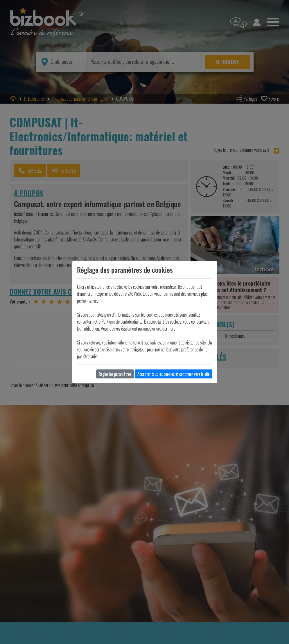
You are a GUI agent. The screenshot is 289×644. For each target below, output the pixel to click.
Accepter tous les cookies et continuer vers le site (174, 374)
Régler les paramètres (115, 374)
